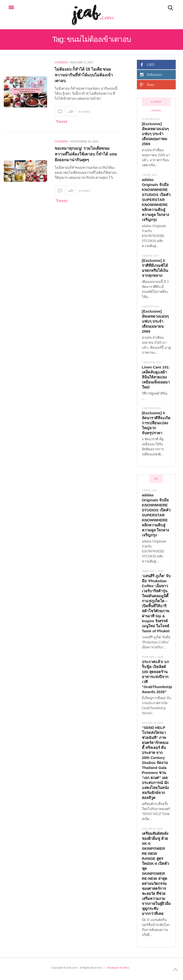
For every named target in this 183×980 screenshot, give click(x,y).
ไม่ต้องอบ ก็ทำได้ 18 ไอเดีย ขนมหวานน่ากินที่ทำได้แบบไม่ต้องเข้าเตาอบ (84, 75)
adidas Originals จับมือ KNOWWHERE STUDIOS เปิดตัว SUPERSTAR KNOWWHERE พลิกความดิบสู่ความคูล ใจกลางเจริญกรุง (156, 200)
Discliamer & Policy (118, 968)
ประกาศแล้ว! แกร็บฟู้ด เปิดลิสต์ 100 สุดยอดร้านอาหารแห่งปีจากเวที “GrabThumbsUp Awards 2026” (157, 677)
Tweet (62, 121)
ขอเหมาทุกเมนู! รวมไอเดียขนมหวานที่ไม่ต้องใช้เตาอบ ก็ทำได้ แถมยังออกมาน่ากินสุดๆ (86, 154)
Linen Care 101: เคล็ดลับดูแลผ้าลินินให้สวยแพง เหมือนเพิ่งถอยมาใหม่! (156, 377)
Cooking (61, 62)
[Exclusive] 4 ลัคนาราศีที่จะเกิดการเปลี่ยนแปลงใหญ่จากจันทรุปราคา (156, 423)
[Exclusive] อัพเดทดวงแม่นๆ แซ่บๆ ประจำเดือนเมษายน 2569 (155, 321)
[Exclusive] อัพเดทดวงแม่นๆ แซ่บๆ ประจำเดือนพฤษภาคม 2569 (155, 134)
